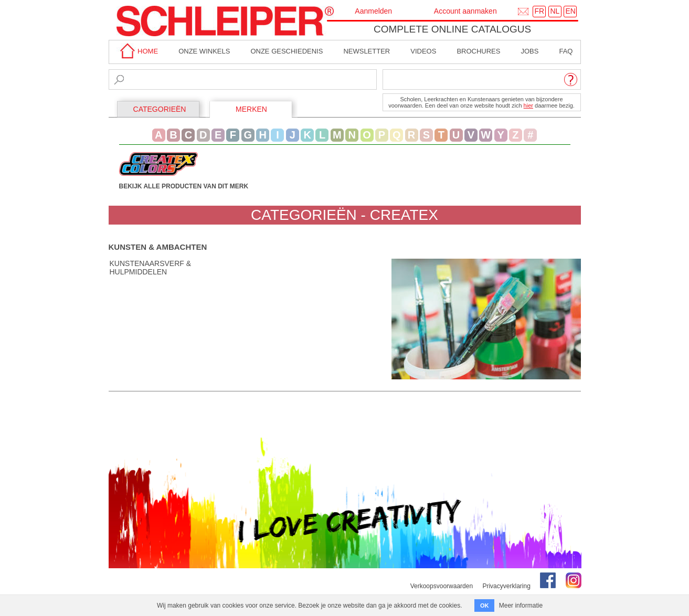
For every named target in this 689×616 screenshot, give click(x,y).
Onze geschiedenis (287, 51)
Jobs (529, 51)
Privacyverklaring (506, 586)
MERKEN (251, 109)
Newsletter (367, 51)
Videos (423, 51)
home (137, 51)
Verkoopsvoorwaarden (442, 586)
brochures (478, 51)
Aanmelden (373, 11)
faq (566, 51)
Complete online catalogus (452, 29)
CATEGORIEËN (160, 109)
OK (485, 606)
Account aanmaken (465, 11)
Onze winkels (204, 51)
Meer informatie (521, 606)
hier (528, 105)
